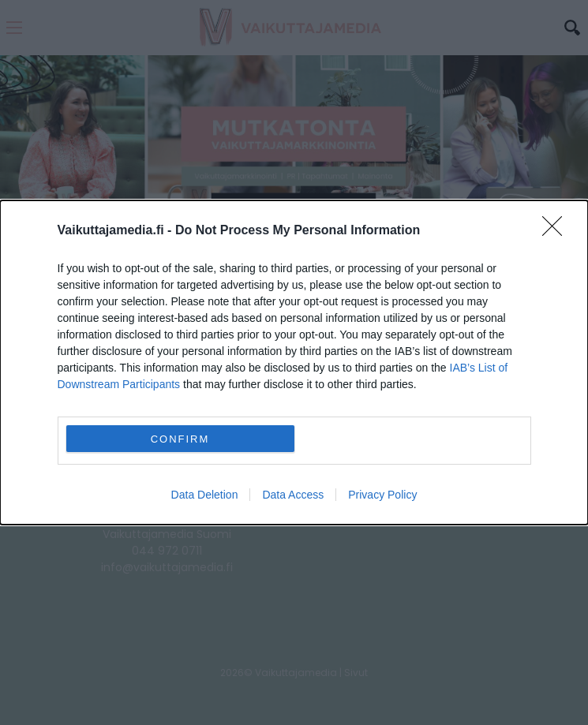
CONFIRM (180, 438)
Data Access (293, 495)
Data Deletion (205, 495)
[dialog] (294, 362)
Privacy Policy (382, 495)
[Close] (557, 231)
